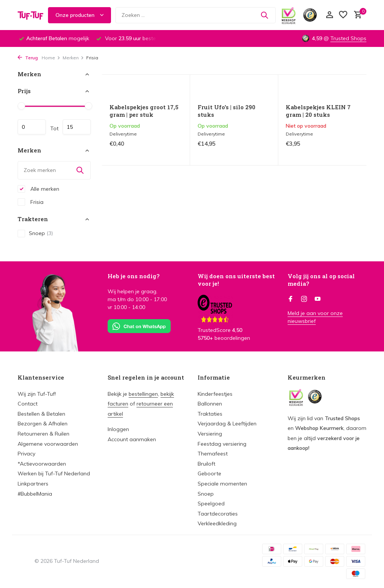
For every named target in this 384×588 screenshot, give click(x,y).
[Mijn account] (329, 15)
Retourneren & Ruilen (43, 434)
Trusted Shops (348, 38)
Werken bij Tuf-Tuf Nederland (54, 473)
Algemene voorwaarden (48, 444)
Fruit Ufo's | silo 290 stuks (226, 111)
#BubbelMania (35, 494)
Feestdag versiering (222, 444)
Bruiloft (206, 464)
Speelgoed (211, 504)
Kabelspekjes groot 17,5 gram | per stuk (144, 111)
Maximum (77, 127)
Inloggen (118, 429)
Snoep (35, 234)
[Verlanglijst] (343, 15)
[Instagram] (304, 299)
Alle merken (38, 189)
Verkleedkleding (217, 523)
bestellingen (143, 394)
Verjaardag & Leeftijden (227, 424)
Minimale (32, 127)
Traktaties (210, 414)
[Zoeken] (196, 15)
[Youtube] (318, 299)
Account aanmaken (132, 439)
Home (51, 58)
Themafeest (213, 454)
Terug (28, 58)
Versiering (210, 434)
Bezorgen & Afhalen (43, 424)
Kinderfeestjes (215, 394)
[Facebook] (291, 299)
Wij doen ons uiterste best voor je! (236, 280)
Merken (73, 58)
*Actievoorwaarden (42, 464)
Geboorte (209, 473)
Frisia (31, 202)
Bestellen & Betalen (41, 414)
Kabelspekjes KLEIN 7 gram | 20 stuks (318, 111)
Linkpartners (33, 484)
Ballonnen (210, 404)
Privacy (26, 454)
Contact (28, 404)
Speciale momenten (222, 484)
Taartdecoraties (218, 514)
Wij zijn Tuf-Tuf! (37, 394)
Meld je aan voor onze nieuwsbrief (315, 317)
